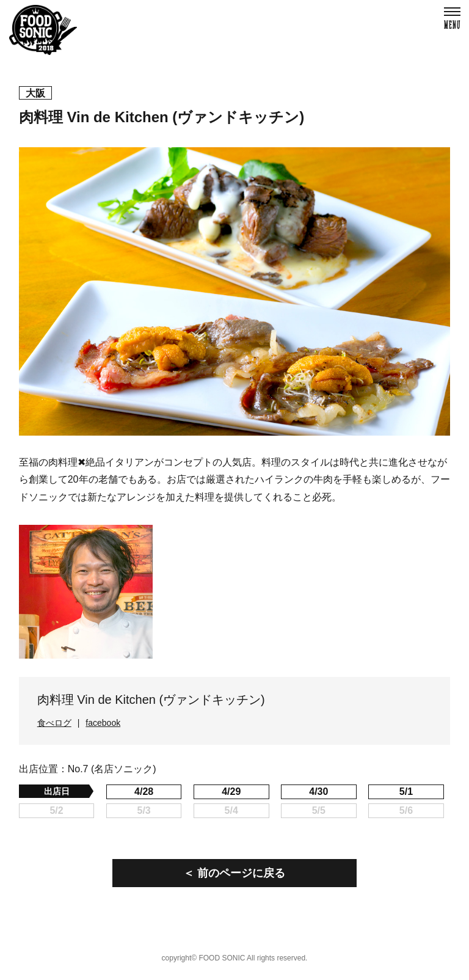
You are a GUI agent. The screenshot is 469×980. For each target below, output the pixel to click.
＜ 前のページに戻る (234, 873)
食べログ (54, 723)
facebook (103, 723)
